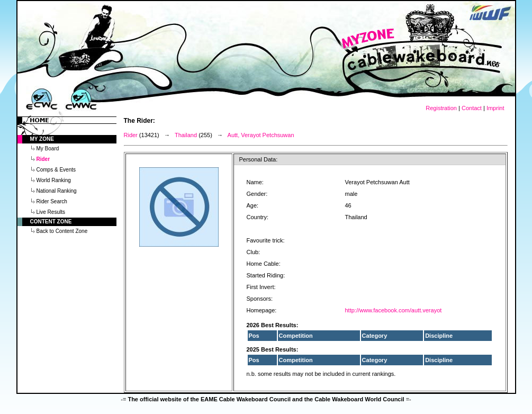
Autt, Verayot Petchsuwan (261, 135)
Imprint (495, 108)
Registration (441, 108)
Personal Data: (259, 159)
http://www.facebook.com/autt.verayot (394, 310)
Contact (472, 108)
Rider (131, 135)
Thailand (186, 135)
